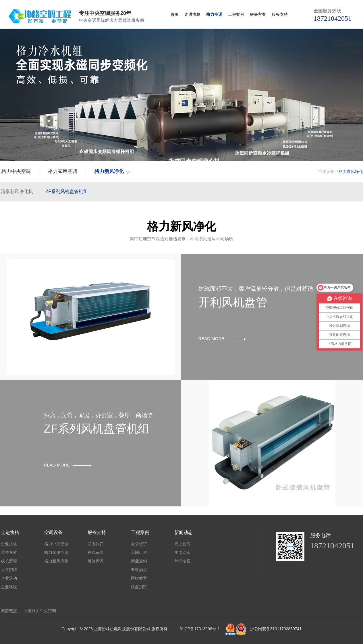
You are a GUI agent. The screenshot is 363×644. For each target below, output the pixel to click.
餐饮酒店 (139, 570)
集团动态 (182, 552)
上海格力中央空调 (40, 611)
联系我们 (96, 544)
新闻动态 (184, 532)
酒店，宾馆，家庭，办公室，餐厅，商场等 (99, 415)
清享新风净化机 (17, 191)
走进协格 (192, 14)
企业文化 (9, 544)
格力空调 (214, 14)
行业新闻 (182, 544)
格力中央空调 (16, 171)
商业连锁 (139, 561)
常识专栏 (182, 561)
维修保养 (96, 561)
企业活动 (9, 578)
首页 (175, 14)
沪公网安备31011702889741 (276, 629)
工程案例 (236, 14)
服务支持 (280, 14)
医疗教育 (139, 578)
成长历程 (9, 561)
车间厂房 (139, 552)
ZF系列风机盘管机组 (67, 191)
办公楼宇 (139, 544)
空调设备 (326, 171)
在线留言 (96, 552)
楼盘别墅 (139, 587)
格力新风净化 (109, 171)
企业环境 (9, 587)
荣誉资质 (9, 552)
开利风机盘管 (233, 302)
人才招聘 (9, 570)
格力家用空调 (63, 171)
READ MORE (222, 339)
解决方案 (258, 14)
